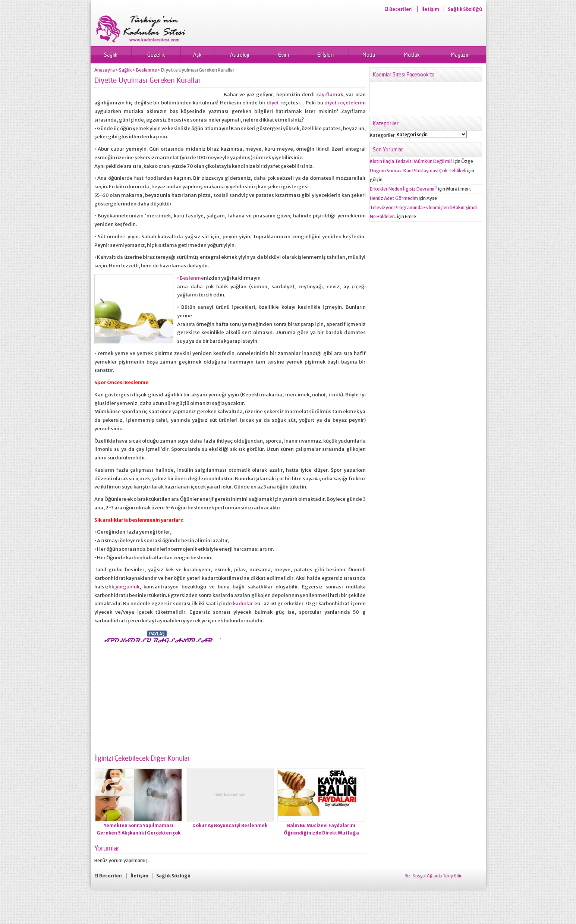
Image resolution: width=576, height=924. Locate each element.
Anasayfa (105, 70)
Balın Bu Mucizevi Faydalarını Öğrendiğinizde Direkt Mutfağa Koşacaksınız (321, 833)
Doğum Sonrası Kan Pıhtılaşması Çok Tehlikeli (418, 171)
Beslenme (147, 70)
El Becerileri (399, 9)
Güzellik (156, 55)
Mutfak (412, 55)
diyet (273, 103)
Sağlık (111, 55)
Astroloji (240, 55)
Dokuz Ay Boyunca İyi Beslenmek (230, 825)
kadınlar (243, 604)
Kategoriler (382, 135)
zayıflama (328, 95)
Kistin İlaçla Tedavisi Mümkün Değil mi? (411, 161)
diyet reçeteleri (343, 103)
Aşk (197, 55)
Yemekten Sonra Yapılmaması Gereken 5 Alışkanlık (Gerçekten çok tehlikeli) (139, 833)
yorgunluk (128, 587)
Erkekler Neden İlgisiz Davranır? (404, 189)
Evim (284, 55)
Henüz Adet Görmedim (394, 198)
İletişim (430, 9)
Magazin (460, 55)
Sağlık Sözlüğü (465, 9)
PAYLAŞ (157, 634)
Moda (369, 55)
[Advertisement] (157, 697)
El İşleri (325, 55)
